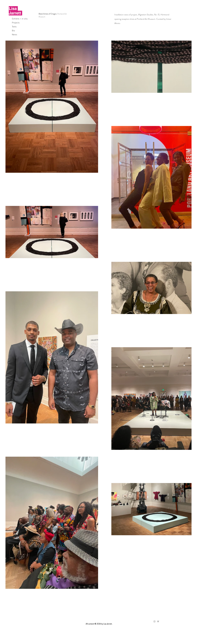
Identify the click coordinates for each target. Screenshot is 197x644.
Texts (14, 27)
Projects (16, 23)
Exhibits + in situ (20, 19)
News (15, 35)
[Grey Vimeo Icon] (158, 621)
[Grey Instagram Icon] (154, 621)
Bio (13, 31)
